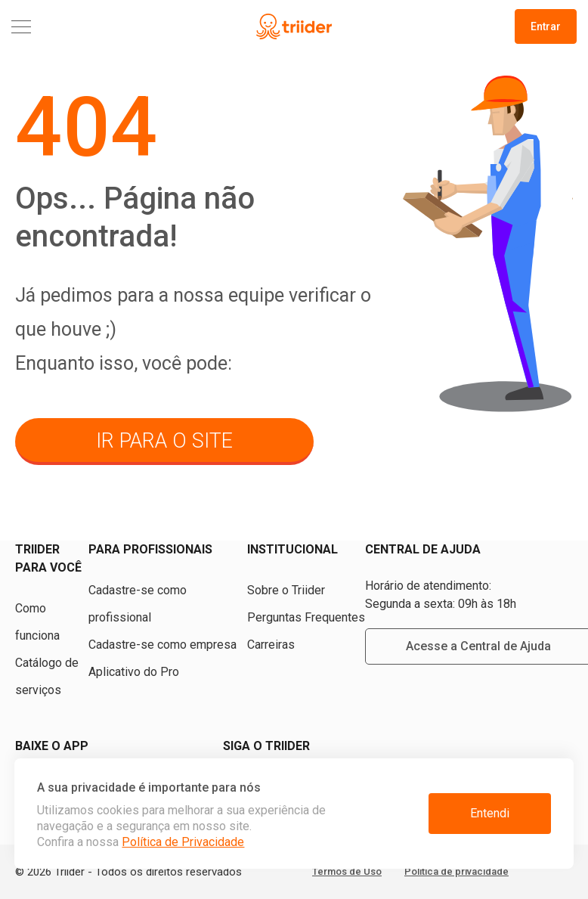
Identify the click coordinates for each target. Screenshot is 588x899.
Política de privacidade (456, 871)
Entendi (490, 813)
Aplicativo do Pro (134, 672)
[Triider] (294, 27)
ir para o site (164, 441)
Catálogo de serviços (47, 676)
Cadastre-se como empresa (162, 645)
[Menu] (105, 27)
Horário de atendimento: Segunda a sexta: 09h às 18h (441, 595)
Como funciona (37, 622)
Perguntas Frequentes (306, 617)
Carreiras (271, 645)
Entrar (546, 26)
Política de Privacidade (183, 842)
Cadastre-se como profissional (138, 604)
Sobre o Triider (286, 590)
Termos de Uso (347, 871)
